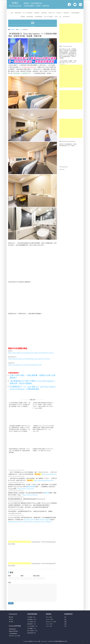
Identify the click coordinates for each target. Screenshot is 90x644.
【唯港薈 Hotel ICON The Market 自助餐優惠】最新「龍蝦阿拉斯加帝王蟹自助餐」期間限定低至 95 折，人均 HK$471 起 (43, 428)
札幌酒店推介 (13, 29)
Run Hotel (20, 29)
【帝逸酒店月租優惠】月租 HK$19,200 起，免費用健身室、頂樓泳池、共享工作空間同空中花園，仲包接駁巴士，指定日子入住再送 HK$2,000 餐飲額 (19, 428)
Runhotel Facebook (30, 520)
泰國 (65, 622)
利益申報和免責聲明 (58, 641)
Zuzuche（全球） (50, 619)
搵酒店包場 (66, 13)
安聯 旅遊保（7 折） (32, 624)
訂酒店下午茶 (52, 13)
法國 (65, 624)
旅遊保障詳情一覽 (31, 633)
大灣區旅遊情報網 (75, 13)
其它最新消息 (66, 17)
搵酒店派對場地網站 (13, 631)
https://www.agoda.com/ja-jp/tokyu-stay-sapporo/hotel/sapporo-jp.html (31, 353)
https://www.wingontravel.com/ (44, 480)
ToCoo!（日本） (49, 624)
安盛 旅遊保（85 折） (32, 619)
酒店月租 (47, 493)
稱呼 (10, 576)
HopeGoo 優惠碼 (48, 17)
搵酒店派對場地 (30, 487)
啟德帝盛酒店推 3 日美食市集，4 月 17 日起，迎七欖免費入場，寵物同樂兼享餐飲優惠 (20, 451)
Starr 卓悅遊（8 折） (32, 622)
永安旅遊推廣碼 (38, 17)
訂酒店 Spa (59, 13)
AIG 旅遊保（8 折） (32, 617)
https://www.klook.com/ (49, 474)
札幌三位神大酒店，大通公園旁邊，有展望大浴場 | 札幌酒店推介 (32, 376)
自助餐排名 (37, 13)
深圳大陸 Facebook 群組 (14, 636)
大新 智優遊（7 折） (32, 628)
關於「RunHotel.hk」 (43, 641)
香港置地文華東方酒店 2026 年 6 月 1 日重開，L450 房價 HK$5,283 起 (43, 450)
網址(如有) (36, 576)
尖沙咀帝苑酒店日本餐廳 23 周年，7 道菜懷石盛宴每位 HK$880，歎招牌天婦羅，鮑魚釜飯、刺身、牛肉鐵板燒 (20, 404)
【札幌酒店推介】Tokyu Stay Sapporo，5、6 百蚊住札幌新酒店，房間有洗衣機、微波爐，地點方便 (32, 35)
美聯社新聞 (62, 169)
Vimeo (80, 5)
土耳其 (56, 17)
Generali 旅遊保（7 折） (33, 626)
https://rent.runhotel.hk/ (30, 495)
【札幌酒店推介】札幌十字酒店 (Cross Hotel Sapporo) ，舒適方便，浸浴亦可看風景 (33, 382)
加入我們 (11, 622)
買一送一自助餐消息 (28, 13)
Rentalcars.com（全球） (51, 622)
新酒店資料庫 (18, 13)
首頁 (12, 13)
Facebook (69, 5)
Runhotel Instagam (44, 520)
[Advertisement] (20, 533)
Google (75, 5)
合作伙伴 (11, 619)
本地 (65, 626)
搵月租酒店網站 (12, 629)
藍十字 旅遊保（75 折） (33, 631)
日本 (60, 17)
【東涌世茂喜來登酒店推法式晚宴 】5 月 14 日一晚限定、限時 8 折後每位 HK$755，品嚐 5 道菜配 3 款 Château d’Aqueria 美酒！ (43, 405)
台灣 (65, 619)
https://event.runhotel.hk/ (26, 489)
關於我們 (11, 617)
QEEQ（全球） (49, 617)
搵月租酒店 (44, 13)
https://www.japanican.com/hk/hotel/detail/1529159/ (25, 365)
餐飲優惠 (23, 17)
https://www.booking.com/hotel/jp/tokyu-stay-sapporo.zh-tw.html (29, 359)
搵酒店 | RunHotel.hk (33, 641)
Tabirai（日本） (49, 626)
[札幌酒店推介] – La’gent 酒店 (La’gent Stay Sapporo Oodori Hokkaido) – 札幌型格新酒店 (33, 388)
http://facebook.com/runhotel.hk (19, 522)
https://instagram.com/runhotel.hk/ (40, 522)
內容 (10, 582)
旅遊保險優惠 (30, 17)
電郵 (22, 576)
